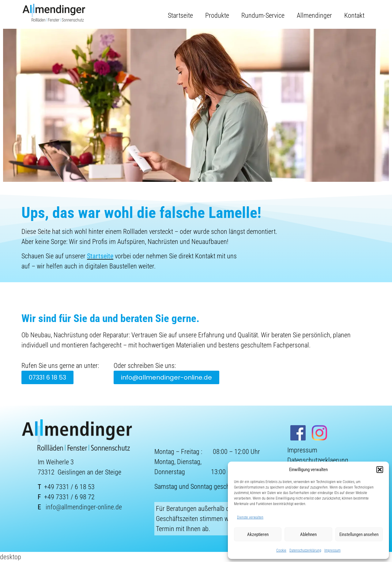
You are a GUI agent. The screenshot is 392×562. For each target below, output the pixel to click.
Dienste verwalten (250, 517)
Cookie (281, 550)
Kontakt (354, 15)
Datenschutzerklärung (305, 550)
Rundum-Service (263, 15)
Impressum (332, 550)
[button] (380, 470)
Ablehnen (308, 534)
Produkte (217, 15)
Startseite (180, 15)
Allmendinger (314, 15)
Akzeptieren (258, 534)
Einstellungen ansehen (359, 534)
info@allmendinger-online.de (84, 507)
